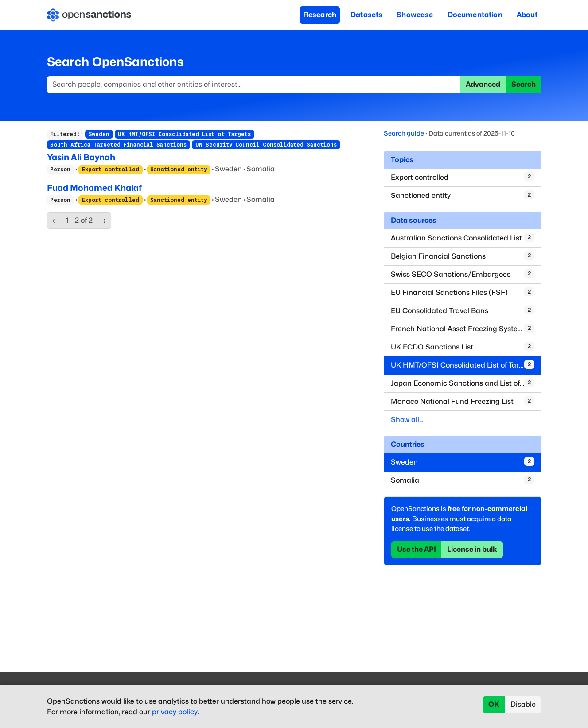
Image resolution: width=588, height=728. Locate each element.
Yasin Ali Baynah (81, 157)
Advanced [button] (483, 84)
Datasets (366, 15)
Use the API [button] (417, 549)
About (527, 15)
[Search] (254, 85)
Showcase (415, 15)
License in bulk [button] (472, 549)
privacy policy (175, 712)
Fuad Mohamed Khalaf (94, 188)
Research (320, 15)
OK (494, 704)
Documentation (475, 15)
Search (524, 84)
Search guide (404, 133)
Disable (523, 704)
